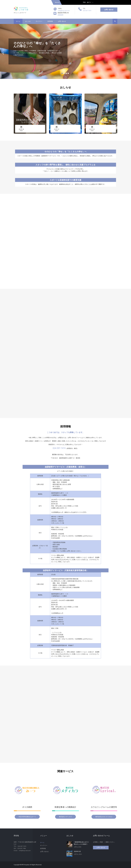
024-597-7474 (87, 11)
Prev (3, 53)
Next (128, 53)
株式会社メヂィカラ (65, 817)
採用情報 (50, 21)
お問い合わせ (109, 10)
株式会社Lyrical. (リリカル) (104, 817)
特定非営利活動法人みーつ (27, 817)
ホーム (18, 21)
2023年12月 (77, 851)
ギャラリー (39, 21)
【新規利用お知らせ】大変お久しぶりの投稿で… (81, 843)
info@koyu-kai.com (64, 11)
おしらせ (28, 21)
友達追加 (60, 15)
